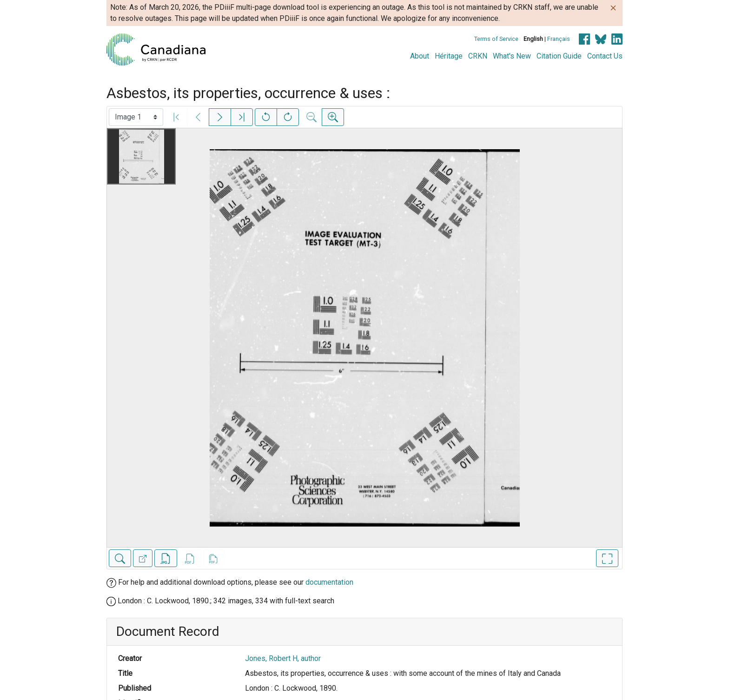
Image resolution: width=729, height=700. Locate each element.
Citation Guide (559, 56)
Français (559, 39)
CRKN (478, 56)
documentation (329, 582)
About (420, 56)
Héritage (449, 56)
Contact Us (605, 56)
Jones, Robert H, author (283, 658)
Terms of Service (496, 39)
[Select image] (136, 117)
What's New (512, 56)
